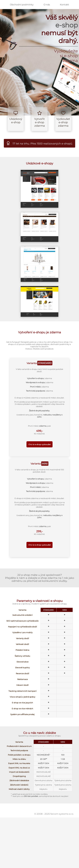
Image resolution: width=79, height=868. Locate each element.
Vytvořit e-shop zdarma (39, 122)
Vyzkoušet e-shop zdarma (63, 122)
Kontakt (64, 5)
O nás (47, 5)
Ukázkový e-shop (16, 121)
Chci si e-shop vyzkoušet (39, 444)
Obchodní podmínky (22, 5)
